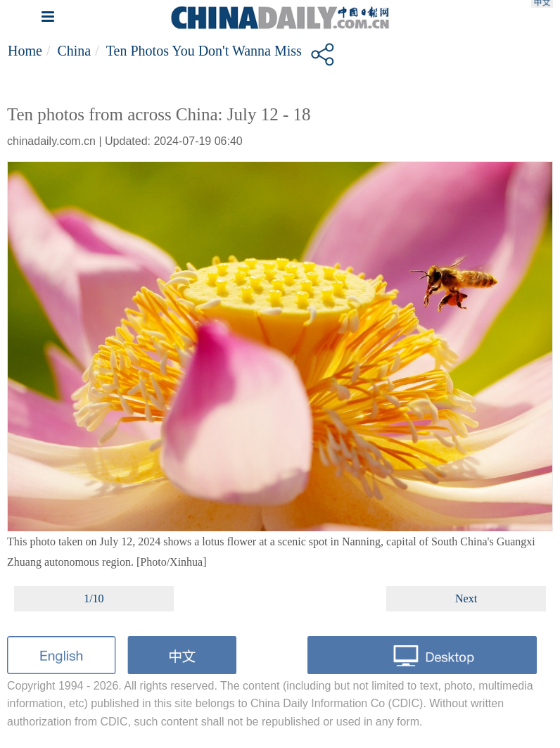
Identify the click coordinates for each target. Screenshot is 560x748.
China (74, 51)
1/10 (94, 598)
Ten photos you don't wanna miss (204, 51)
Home (25, 51)
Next (466, 598)
